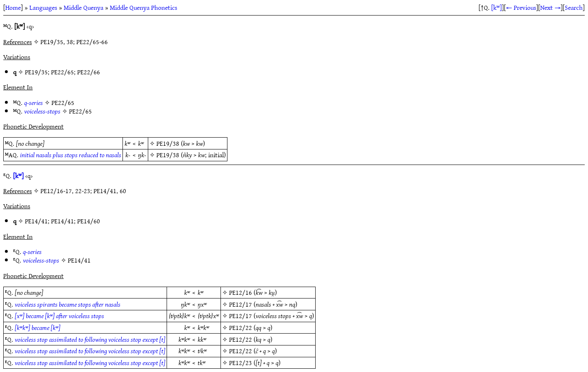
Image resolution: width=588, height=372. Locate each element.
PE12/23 (241, 363)
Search (574, 7)
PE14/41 (36, 221)
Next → (550, 7)
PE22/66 (89, 72)
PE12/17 (241, 304)
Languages (43, 7)
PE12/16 (241, 292)
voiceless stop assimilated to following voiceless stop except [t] (90, 339)
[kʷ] (497, 7)
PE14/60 (89, 221)
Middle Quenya (84, 7)
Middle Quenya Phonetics (144, 7)
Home (13, 7)
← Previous (521, 7)
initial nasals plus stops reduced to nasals (71, 155)
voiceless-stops (42, 111)
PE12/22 (241, 327)
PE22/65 (62, 72)
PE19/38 (168, 143)
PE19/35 (36, 72)
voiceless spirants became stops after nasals (68, 304)
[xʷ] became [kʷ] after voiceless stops (59, 316)
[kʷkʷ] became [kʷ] (38, 327)
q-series (33, 102)
